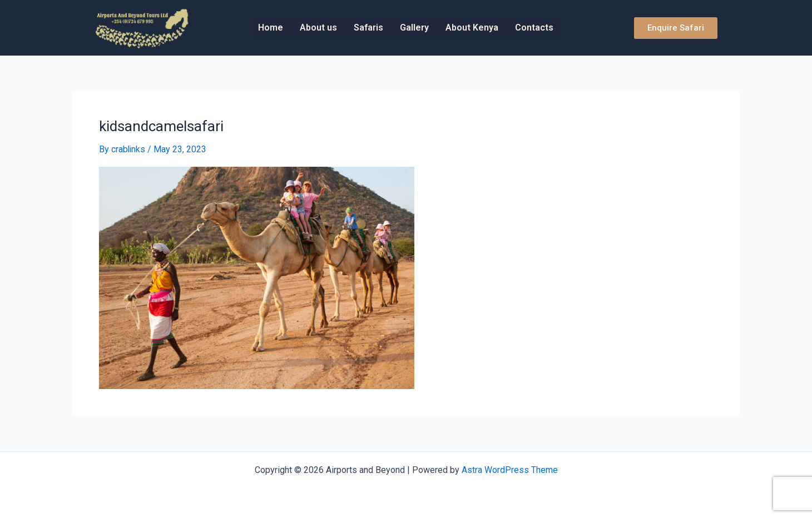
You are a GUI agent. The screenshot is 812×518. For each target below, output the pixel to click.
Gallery (414, 28)
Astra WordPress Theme (510, 469)
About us (318, 28)
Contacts (534, 28)
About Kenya (472, 28)
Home (271, 28)
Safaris (368, 28)
